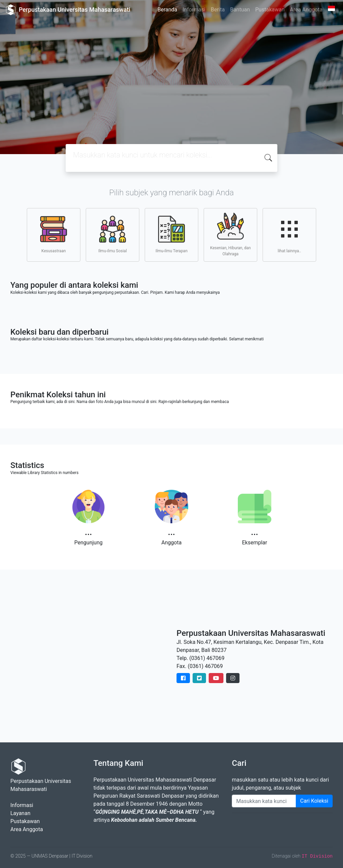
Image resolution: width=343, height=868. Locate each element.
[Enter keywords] (264, 801)
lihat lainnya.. (289, 235)
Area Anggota (306, 10)
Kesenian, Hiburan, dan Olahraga (230, 235)
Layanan (20, 813)
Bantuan (240, 10)
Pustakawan (270, 10)
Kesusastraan (54, 235)
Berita (218, 10)
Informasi (194, 10)
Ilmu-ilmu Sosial (112, 235)
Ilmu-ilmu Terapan (171, 235)
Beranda (167, 10)
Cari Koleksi (314, 801)
